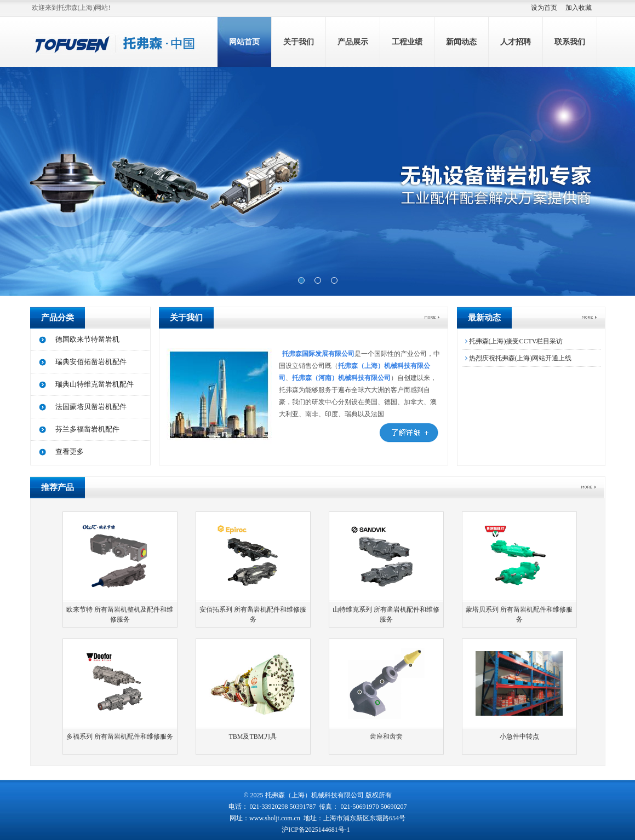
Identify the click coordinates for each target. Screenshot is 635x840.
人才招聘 (516, 42)
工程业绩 (407, 42)
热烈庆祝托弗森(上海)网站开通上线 (517, 358)
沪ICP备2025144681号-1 (317, 830)
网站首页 (244, 42)
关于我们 (299, 42)
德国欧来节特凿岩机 (87, 339)
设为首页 (544, 8)
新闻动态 (461, 42)
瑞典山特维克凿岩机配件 (95, 384)
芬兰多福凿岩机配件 (87, 429)
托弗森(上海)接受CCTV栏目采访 (513, 341)
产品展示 (353, 42)
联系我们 (570, 42)
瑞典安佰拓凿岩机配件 (91, 362)
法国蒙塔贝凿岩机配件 (91, 407)
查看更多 (70, 451)
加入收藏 (579, 8)
